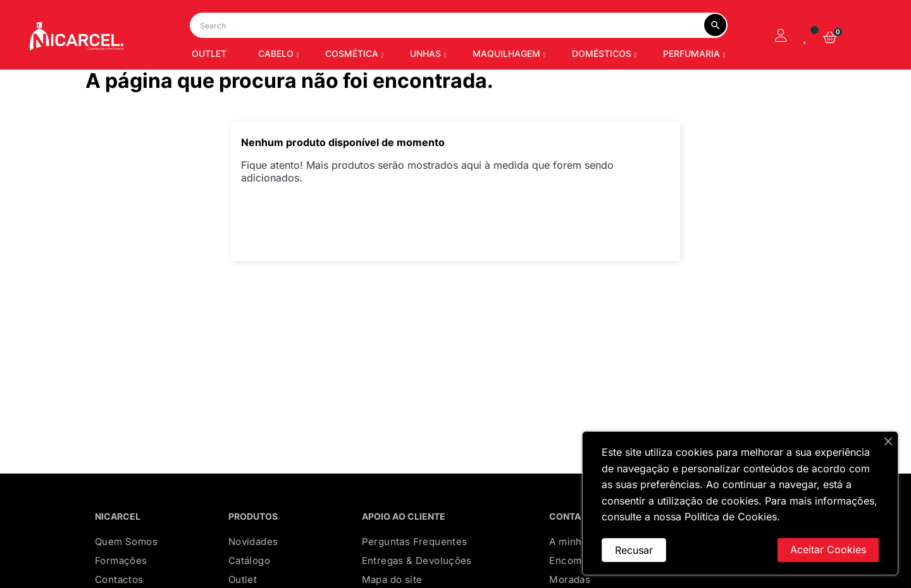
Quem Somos (126, 562)
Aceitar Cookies (828, 549)
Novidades (253, 562)
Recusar (634, 550)
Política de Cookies (731, 517)
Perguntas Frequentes (415, 562)
